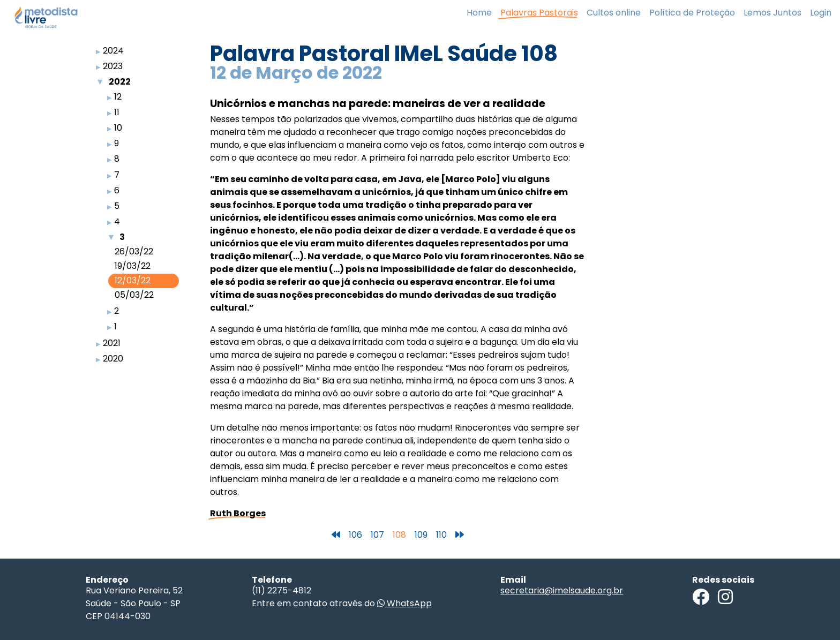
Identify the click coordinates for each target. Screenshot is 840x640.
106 (355, 535)
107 (377, 535)
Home (479, 13)
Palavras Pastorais (539, 13)
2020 (113, 359)
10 (118, 128)
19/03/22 (133, 266)
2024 (113, 51)
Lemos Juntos (772, 13)
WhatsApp (404, 603)
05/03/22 (134, 295)
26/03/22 (134, 251)
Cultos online (614, 13)
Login (821, 13)
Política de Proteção (692, 13)
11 (117, 112)
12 (118, 97)
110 (441, 535)
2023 (113, 66)
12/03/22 (133, 280)
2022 (120, 82)
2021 (112, 343)
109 (421, 535)
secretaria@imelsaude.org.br (562, 590)
